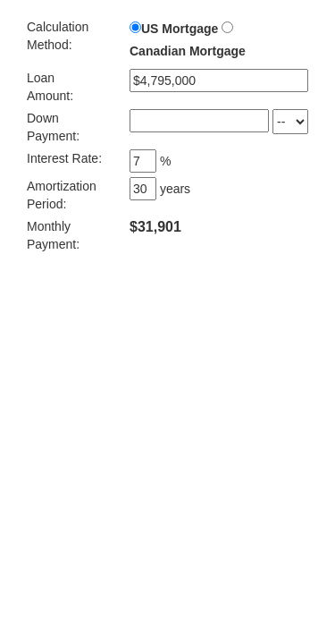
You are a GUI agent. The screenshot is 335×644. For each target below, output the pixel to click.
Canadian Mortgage (188, 51)
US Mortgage (180, 29)
